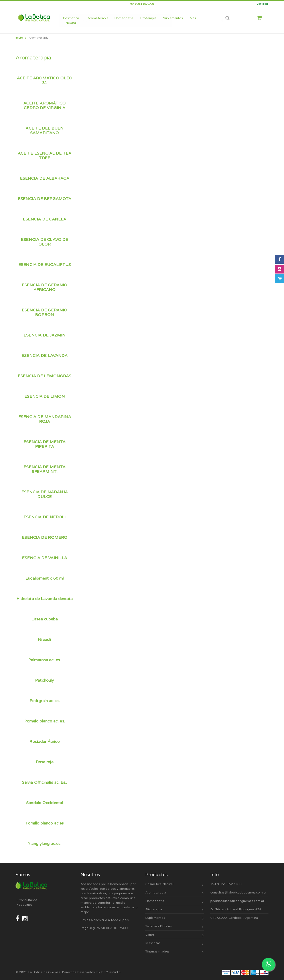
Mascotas (175, 944)
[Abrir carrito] (280, 279)
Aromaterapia (39, 38)
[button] (261, 18)
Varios (175, 935)
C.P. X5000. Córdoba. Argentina (234, 918)
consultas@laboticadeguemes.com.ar (238, 892)
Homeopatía (175, 902)
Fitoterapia (175, 910)
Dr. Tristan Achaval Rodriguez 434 (236, 909)
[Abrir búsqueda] (228, 18)
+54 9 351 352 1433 (226, 884)
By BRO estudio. (109, 972)
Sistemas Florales (175, 927)
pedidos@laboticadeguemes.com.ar (237, 901)
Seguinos (25, 905)
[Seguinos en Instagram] (25, 919)
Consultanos (27, 900)
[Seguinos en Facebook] (18, 919)
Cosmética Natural (175, 885)
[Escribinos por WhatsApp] (268, 964)
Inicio (21, 38)
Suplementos (175, 918)
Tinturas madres (175, 952)
